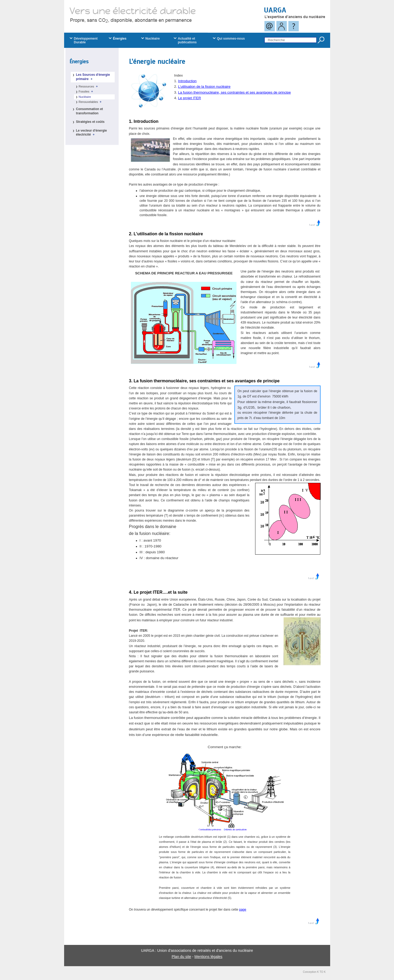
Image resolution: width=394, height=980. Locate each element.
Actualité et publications (187, 40)
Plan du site (181, 957)
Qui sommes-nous (231, 39)
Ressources (89, 86)
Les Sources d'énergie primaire (93, 77)
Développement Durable (86, 40)
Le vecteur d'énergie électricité (92, 133)
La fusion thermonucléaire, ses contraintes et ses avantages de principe (234, 92)
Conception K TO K (314, 972)
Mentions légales (208, 957)
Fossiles (87, 91)
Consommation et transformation (90, 111)
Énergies (79, 62)
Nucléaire (85, 97)
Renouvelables (91, 102)
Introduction (187, 81)
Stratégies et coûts (90, 122)
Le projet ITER (189, 98)
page (243, 910)
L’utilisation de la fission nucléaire (204, 87)
